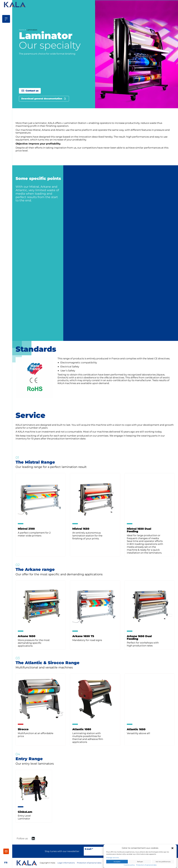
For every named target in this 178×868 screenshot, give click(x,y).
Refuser (140, 862)
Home (22, 30)
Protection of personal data (146, 865)
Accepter (117, 862)
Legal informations (66, 863)
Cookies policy (129, 865)
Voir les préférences (163, 862)
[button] (172, 848)
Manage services (113, 858)
